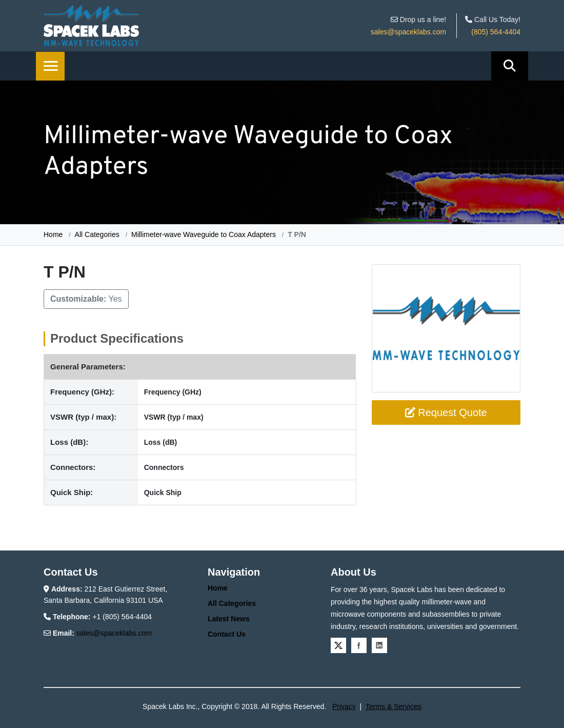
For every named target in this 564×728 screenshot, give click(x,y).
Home (53, 234)
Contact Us (227, 634)
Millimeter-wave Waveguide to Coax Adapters (204, 234)
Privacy (344, 706)
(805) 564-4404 (496, 32)
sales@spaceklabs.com (408, 32)
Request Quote (446, 412)
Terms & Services (394, 706)
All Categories (97, 234)
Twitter (338, 645)
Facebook (359, 645)
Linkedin (379, 645)
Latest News (229, 619)
